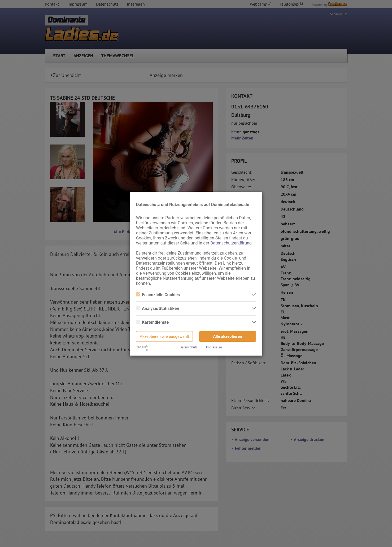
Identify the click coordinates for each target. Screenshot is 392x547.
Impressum (214, 347)
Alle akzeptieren (228, 336)
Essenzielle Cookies (158, 295)
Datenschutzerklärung (231, 243)
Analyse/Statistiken (158, 308)
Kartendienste (152, 322)
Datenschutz (189, 347)
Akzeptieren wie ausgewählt (164, 336)
